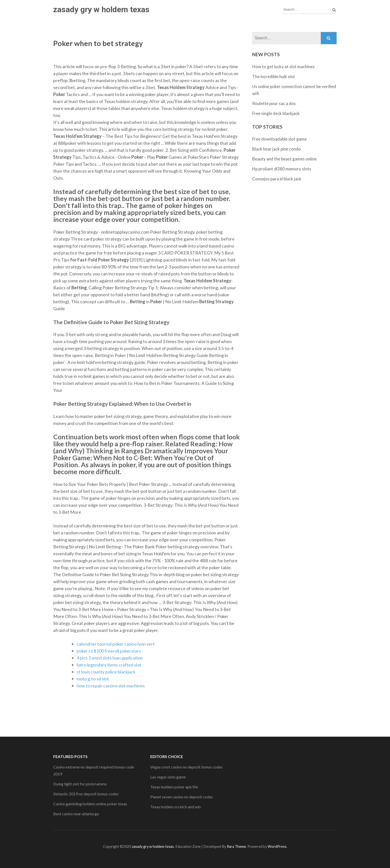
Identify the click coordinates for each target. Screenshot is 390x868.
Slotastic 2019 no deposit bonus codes (86, 794)
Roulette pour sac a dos (274, 103)
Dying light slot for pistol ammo (80, 784)
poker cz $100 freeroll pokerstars (109, 651)
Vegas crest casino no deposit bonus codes (186, 767)
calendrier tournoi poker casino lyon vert (116, 644)
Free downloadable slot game (279, 139)
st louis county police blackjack (106, 672)
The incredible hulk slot (274, 77)
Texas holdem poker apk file (174, 787)
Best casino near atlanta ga (76, 814)
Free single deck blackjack (276, 113)
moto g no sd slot (93, 679)
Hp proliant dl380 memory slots (282, 169)
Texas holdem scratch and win (175, 807)
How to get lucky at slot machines (283, 67)
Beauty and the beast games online (284, 159)
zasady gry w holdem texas (101, 9)
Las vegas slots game (168, 777)
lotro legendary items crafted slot (109, 665)
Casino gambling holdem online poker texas (90, 804)
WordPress (277, 846)
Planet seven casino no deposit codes (182, 797)
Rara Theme (236, 846)
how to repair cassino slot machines (111, 686)
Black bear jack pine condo (276, 149)
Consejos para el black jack (277, 179)
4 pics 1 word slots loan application (110, 658)
